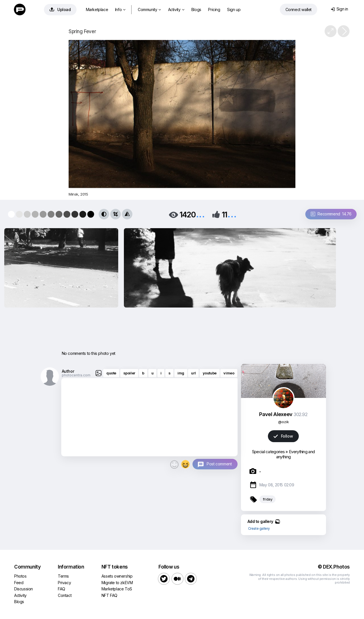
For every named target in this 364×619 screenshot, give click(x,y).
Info (120, 9)
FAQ (62, 589)
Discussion (24, 589)
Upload (60, 9)
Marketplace (97, 9)
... (200, 214)
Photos (20, 576)
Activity (176, 9)
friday (268, 499)
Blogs (196, 9)
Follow (283, 436)
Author (68, 371)
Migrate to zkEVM (117, 583)
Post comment (219, 464)
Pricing (214, 9)
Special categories (268, 452)
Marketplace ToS (117, 589)
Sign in (339, 9)
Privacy (64, 583)
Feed (19, 583)
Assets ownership (117, 576)
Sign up (234, 9)
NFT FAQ (109, 595)
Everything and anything (295, 454)
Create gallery (259, 528)
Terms (63, 576)
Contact (65, 595)
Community (149, 9)
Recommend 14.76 (331, 214)
